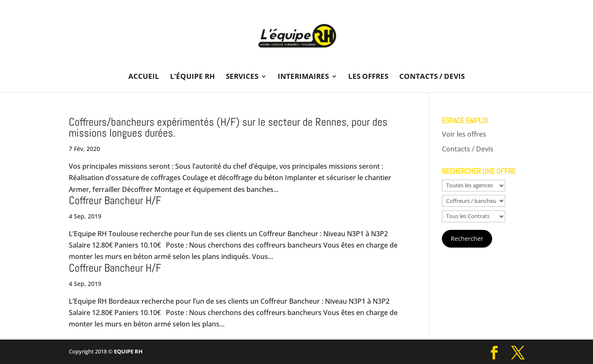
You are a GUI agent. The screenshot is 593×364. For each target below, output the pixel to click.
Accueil (144, 77)
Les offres (368, 77)
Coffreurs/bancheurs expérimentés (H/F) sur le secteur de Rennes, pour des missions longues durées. (228, 128)
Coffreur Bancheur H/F (115, 201)
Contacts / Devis (432, 77)
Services (242, 77)
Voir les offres (464, 134)
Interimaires (303, 77)
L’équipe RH (192, 77)
